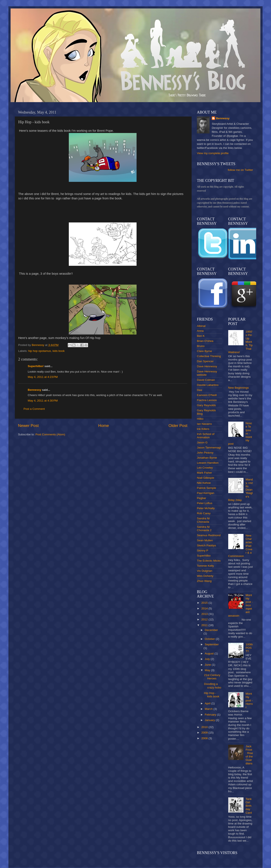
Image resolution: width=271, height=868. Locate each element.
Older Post (178, 426)
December (211, 630)
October (210, 639)
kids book (59, 351)
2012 (205, 619)
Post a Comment (34, 409)
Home (104, 426)
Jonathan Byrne (207, 458)
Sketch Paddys (206, 545)
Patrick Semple (207, 488)
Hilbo (200, 419)
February (211, 715)
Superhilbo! (36, 366)
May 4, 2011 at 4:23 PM (43, 377)
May (208, 670)
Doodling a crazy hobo (213, 686)
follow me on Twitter (240, 170)
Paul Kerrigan (206, 493)
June (208, 665)
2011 (205, 625)
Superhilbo (204, 556)
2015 (205, 603)
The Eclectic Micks (209, 561)
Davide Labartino (208, 385)
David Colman (206, 380)
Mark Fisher (204, 473)
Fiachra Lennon (207, 400)
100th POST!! (249, 648)
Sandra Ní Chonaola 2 (204, 529)
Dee (200, 390)
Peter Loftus (205, 503)
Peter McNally (206, 508)
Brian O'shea (205, 341)
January (210, 720)
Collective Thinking (209, 356)
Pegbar (202, 498)
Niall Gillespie (206, 478)
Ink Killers (203, 429)
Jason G (202, 442)
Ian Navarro (204, 424)
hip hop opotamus (39, 351)
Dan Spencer (205, 361)
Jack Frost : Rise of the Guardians (249, 755)
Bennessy (35, 390)
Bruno (201, 346)
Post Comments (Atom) (50, 434)
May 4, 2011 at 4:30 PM (43, 401)
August (210, 653)
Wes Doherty (205, 576)
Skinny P (203, 551)
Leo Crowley (205, 468)
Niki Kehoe (204, 483)
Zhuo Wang (204, 581)
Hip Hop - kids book (212, 695)
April (208, 703)
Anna (200, 331)
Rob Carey (204, 513)
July (208, 659)
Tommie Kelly (205, 566)
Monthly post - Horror (249, 701)
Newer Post (28, 426)
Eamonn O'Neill (207, 395)
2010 (205, 727)
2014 (205, 608)
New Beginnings (239, 388)
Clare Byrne (204, 351)
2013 (205, 614)
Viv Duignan (205, 571)
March (209, 709)
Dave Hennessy (207, 366)
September (212, 644)
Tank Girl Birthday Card (249, 806)
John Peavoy (205, 453)
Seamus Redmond (209, 535)
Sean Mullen (205, 540)
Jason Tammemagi (209, 448)
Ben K (201, 336)
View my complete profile (213, 153)
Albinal (201, 326)
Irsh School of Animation (206, 436)
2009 (205, 733)
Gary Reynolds (206, 405)
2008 (205, 738)
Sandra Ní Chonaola (203, 520)
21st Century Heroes (212, 677)
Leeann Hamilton (208, 463)
